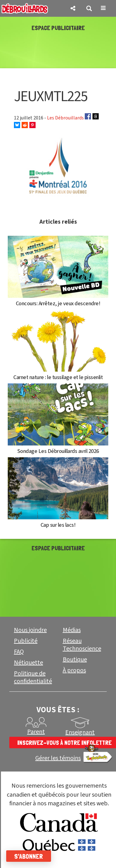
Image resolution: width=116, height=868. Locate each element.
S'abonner (29, 856)
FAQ (19, 652)
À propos (74, 670)
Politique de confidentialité (33, 677)
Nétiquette (28, 663)
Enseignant (80, 732)
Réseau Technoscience (82, 645)
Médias (72, 630)
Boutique (75, 660)
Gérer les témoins (58, 758)
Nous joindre (30, 630)
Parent (36, 732)
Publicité (26, 641)
